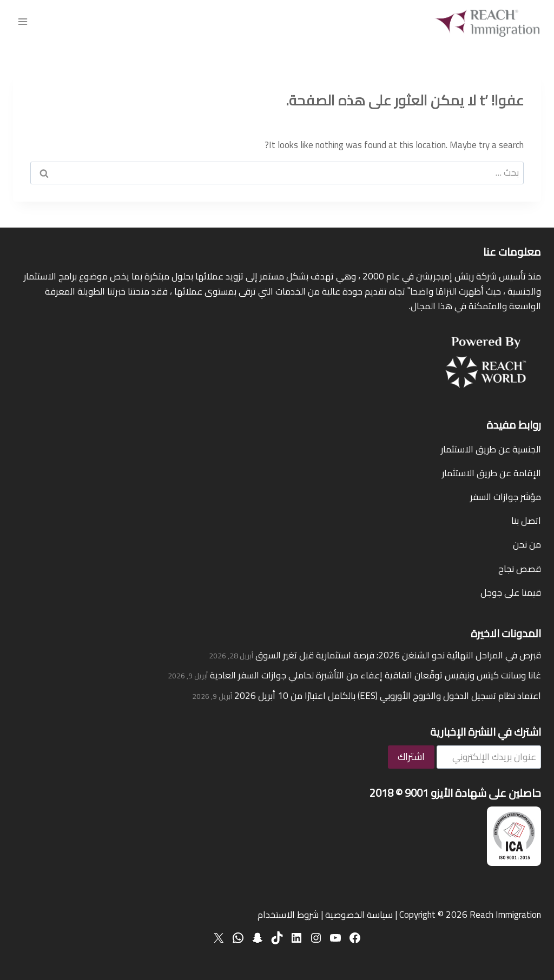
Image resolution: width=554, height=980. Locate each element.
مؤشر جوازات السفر (506, 497)
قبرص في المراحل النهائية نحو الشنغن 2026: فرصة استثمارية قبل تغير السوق (398, 655)
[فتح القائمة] (23, 21)
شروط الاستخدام (288, 915)
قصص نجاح (520, 569)
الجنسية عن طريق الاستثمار (491, 449)
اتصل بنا (526, 521)
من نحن (527, 544)
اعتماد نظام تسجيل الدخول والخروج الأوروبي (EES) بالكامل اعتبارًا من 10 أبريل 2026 (388, 696)
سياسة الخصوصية (359, 915)
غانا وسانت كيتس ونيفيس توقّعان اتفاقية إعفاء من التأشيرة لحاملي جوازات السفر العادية (375, 675)
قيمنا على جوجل (511, 592)
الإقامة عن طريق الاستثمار (492, 473)
